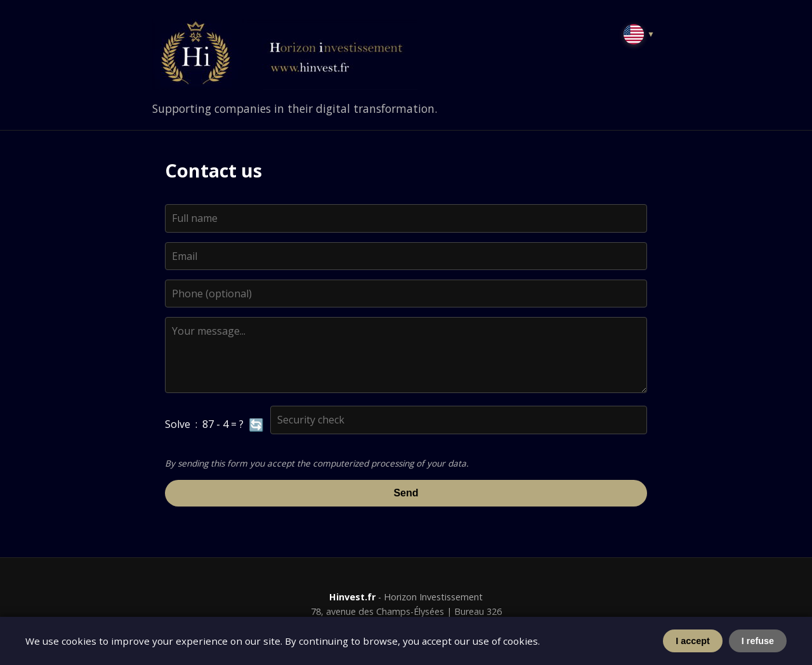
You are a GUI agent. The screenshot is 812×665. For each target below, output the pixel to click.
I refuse (758, 641)
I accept (693, 641)
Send (406, 493)
